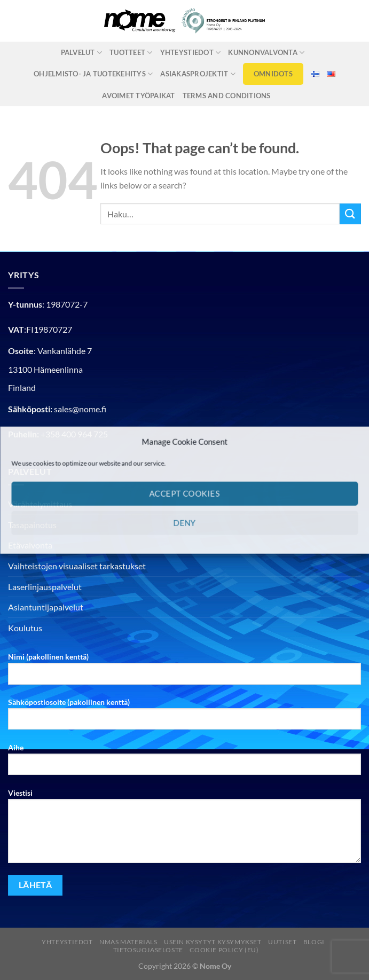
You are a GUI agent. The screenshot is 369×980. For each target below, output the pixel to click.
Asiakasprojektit (198, 74)
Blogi (314, 942)
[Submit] (350, 214)
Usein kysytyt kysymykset (213, 942)
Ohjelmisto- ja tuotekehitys (93, 74)
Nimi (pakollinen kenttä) (185, 672)
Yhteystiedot (191, 53)
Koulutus (25, 628)
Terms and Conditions (227, 96)
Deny (185, 523)
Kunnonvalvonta (266, 53)
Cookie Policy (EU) (224, 950)
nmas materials (128, 942)
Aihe (185, 763)
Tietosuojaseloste (148, 950)
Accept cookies (184, 493)
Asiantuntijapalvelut (46, 607)
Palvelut (82, 53)
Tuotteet (131, 53)
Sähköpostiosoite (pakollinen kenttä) (185, 718)
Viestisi (185, 830)
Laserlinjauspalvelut (45, 587)
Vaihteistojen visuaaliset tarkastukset (77, 566)
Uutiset (282, 942)
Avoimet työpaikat (138, 96)
